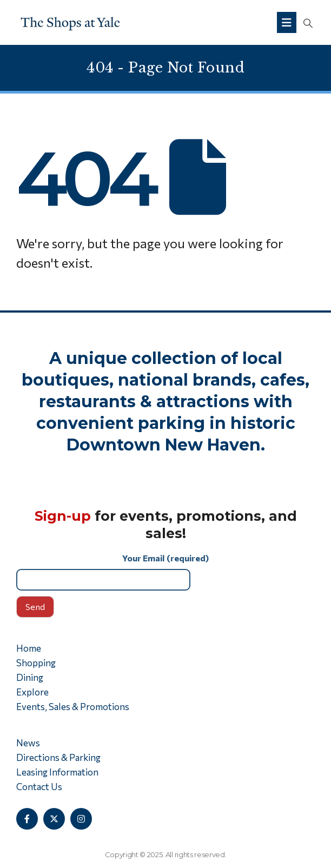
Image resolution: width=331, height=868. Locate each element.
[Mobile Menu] (287, 22)
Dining (30, 677)
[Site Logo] (70, 22)
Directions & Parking (58, 757)
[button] (308, 23)
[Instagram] (81, 819)
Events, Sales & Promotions (73, 707)
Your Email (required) (165, 571)
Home (29, 648)
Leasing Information (57, 772)
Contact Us (39, 787)
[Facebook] (27, 819)
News (28, 743)
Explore (32, 692)
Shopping (36, 663)
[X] (54, 819)
